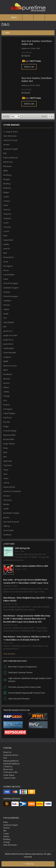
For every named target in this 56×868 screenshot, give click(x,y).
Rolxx (6, 448)
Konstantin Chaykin (11, 513)
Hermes (7, 305)
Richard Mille (9, 439)
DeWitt (6, 244)
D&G (5, 236)
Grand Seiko (8, 530)
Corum (6, 231)
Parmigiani (8, 409)
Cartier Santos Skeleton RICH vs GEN (31, 566)
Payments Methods (11, 764)
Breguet (7, 179)
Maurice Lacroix (10, 366)
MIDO (6, 370)
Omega (6, 396)
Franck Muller (9, 275)
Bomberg (7, 175)
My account (8, 769)
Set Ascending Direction (23, 116)
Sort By (6, 116)
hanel (6, 205)
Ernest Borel (8, 257)
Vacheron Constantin (12, 491)
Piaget (6, 426)
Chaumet (7, 214)
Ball (5, 153)
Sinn (5, 457)
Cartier (6, 197)
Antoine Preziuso (10, 140)
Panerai (6, 405)
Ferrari (6, 270)
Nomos (6, 383)
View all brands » (10, 845)
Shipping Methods (11, 761)
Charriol (7, 210)
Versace (7, 496)
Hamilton (7, 301)
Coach (6, 223)
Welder (6, 504)
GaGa (6, 279)
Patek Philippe (9, 413)
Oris (5, 400)
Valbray (6, 526)
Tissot (6, 470)
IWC (5, 327)
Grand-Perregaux (11, 296)
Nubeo (6, 387)
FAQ (5, 758)
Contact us (8, 766)
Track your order (10, 772)
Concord (7, 227)
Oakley (6, 392)
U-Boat (6, 483)
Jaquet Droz (8, 340)
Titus (5, 474)
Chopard (7, 218)
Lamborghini (9, 348)
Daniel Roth (8, 240)
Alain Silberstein (10, 136)
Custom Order (9, 778)
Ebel (5, 253)
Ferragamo (8, 266)
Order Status (9, 775)
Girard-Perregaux (11, 283)
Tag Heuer (8, 465)
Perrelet (7, 422)
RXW (5, 452)
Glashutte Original (11, 288)
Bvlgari (6, 192)
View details (27, 52)
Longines (7, 357)
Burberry (7, 188)
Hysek (6, 314)
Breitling (7, 184)
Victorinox (8, 500)
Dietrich (7, 249)
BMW (5, 171)
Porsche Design (10, 431)
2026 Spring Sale (22, 548)
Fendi (6, 262)
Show (44, 116)
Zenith (6, 509)
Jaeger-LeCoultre (10, 335)
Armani (6, 145)
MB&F (6, 361)
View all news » (9, 654)
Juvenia (6, 517)
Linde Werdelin (10, 353)
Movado (7, 379)
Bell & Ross (8, 162)
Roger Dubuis (9, 444)
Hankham (7, 535)
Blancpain (7, 166)
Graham (7, 292)
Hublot (6, 309)
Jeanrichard (8, 344)
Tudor (6, 478)
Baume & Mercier (11, 158)
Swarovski (7, 461)
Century (7, 201)
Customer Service (11, 755)
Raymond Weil (9, 435)
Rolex (6, 822)
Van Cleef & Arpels (11, 522)
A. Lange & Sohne (11, 132)
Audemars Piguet (11, 149)
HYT (5, 318)
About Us (7, 752)
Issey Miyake (9, 322)
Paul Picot (7, 418)
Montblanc (8, 374)
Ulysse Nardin (9, 487)
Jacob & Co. (8, 331)
